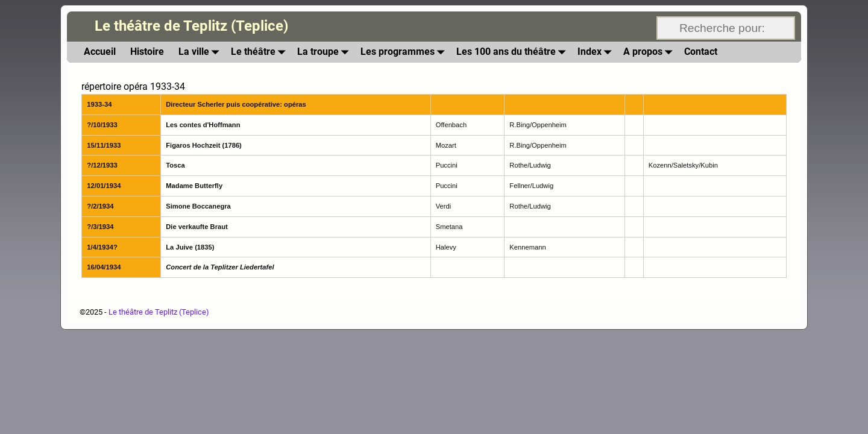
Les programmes (405, 52)
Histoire (147, 52)
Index (597, 52)
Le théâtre (260, 52)
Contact (701, 52)
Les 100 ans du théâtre (513, 52)
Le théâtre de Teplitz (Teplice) (191, 26)
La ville (201, 52)
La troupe (325, 52)
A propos (650, 52)
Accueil (100, 52)
